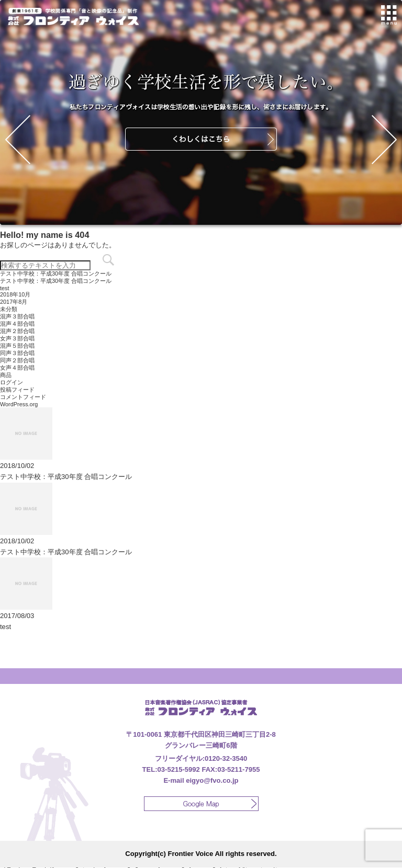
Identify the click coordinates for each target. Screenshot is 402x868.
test (5, 288)
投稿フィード (17, 390)
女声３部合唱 (17, 338)
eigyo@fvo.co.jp (212, 780)
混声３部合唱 (17, 316)
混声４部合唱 (17, 324)
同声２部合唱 (17, 360)
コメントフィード (23, 397)
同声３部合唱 (17, 353)
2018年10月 (15, 294)
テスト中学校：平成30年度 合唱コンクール (56, 273)
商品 (6, 375)
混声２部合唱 (17, 331)
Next (384, 140)
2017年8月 (14, 302)
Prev (18, 140)
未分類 (9, 309)
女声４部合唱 (17, 368)
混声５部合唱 (17, 346)
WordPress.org (19, 404)
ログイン (12, 382)
